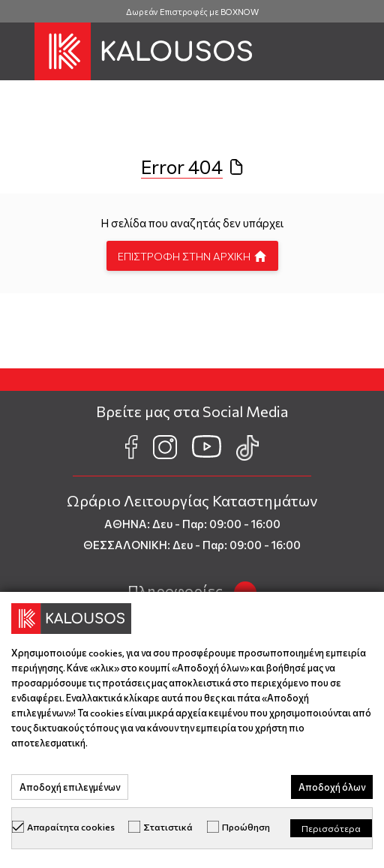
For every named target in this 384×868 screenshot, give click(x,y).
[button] (17, 52)
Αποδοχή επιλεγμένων (70, 787)
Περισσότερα (331, 828)
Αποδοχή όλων (332, 787)
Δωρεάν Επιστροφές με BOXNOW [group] (192, 12)
